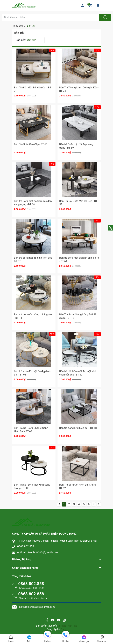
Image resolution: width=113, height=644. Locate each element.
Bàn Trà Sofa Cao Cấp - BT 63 (31, 144)
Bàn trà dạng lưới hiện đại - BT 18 (78, 428)
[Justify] (105, 17)
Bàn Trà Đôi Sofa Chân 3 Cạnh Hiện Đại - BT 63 (31, 430)
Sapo (64, 629)
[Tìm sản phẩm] (51, 17)
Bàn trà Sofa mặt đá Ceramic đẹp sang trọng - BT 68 (33, 203)
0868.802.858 (26, 546)
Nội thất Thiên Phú (67, 626)
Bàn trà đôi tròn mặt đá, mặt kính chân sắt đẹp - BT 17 (78, 373)
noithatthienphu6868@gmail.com (37, 552)
